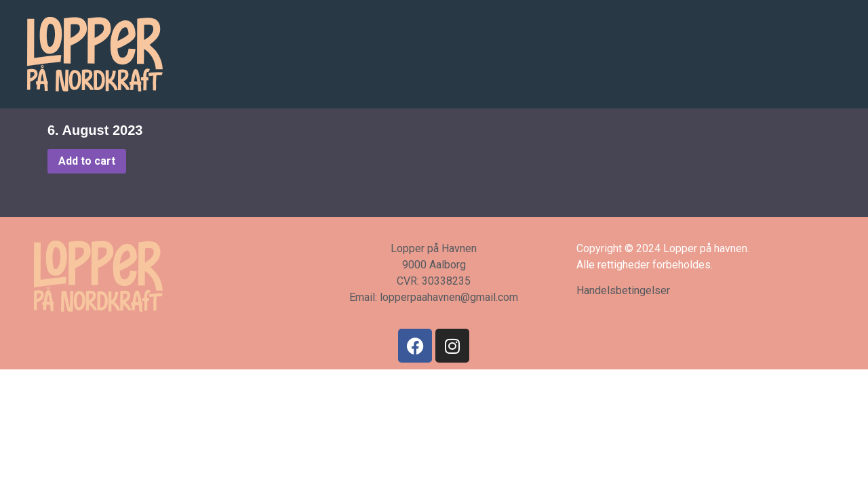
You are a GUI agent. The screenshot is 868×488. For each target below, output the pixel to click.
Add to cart (87, 161)
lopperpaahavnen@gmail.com (449, 297)
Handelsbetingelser (623, 290)
